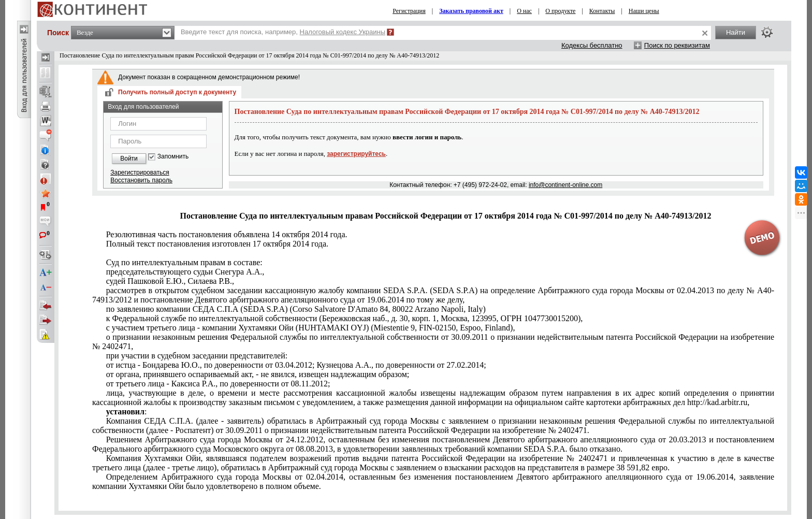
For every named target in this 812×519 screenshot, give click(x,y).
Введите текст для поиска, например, (283, 32)
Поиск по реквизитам (677, 45)
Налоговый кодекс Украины (343, 32)
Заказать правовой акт (471, 11)
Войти (129, 158)
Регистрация (409, 11)
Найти (736, 32)
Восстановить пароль (141, 180)
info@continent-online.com (565, 185)
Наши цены (644, 11)
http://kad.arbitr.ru (433, 398)
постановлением (433, 481)
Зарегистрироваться (140, 172)
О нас (524, 11)
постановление (433, 295)
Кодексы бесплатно (592, 45)
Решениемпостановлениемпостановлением (433, 444)
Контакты (602, 11)
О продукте (560, 11)
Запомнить (173, 157)
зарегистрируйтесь (356, 154)
